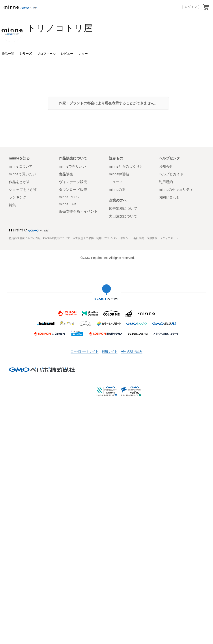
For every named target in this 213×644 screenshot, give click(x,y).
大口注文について (123, 216)
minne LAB (67, 204)
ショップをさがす (23, 190)
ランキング (18, 197)
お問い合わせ (169, 197)
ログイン (191, 7)
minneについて (21, 166)
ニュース (116, 182)
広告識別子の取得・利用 (87, 238)
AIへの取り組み (132, 351)
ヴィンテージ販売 (73, 182)
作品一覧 (8, 54)
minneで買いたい (22, 174)
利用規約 (166, 182)
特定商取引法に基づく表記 (25, 238)
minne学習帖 (119, 174)
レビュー (67, 54)
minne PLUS (69, 197)
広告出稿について (123, 209)
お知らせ (166, 166)
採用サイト (110, 351)
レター (83, 54)
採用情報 (152, 238)
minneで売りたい (73, 166)
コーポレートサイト (84, 351)
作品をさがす (19, 182)
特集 (12, 205)
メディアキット (169, 238)
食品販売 (66, 174)
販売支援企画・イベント (78, 211)
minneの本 (117, 190)
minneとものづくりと (126, 166)
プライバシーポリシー (118, 238)
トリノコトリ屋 (60, 28)
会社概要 (139, 238)
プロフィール (46, 54)
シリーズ (26, 54)
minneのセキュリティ (176, 190)
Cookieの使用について (57, 238)
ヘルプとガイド (171, 174)
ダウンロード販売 (73, 190)
